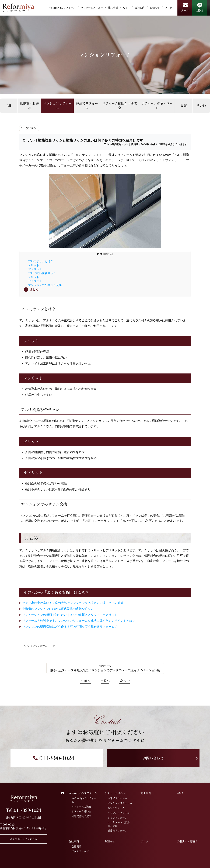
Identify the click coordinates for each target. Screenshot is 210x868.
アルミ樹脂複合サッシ (42, 273)
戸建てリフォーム (87, 106)
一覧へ (105, 681)
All (9, 106)
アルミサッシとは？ (41, 261)
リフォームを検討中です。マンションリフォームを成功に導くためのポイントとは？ (79, 621)
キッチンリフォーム (119, 813)
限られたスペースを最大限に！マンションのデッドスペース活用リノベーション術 (105, 670)
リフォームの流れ (81, 807)
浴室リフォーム (116, 808)
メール (185, 10)
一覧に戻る (30, 128)
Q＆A (126, 8)
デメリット (35, 269)
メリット (34, 265)
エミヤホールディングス (24, 839)
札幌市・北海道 (29, 106)
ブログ (169, 8)
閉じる (108, 254)
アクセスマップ (80, 851)
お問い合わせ (153, 758)
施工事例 (113, 8)
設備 (184, 106)
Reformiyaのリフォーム (62, 8)
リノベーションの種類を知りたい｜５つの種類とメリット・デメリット (70, 615)
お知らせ (155, 8)
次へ (123, 681)
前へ (87, 681)
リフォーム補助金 (81, 811)
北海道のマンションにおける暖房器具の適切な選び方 (58, 609)
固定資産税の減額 (81, 816)
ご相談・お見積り (187, 841)
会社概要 (76, 847)
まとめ (34, 289)
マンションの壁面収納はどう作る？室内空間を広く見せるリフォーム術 (70, 627)
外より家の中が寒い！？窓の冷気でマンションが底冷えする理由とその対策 (73, 603)
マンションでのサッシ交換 (45, 285)
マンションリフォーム (57, 106)
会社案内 (140, 8)
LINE (200, 10)
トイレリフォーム (117, 818)
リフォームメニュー (92, 8)
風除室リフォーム (117, 831)
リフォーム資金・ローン (157, 106)
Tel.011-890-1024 (24, 810)
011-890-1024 (57, 758)
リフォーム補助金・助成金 (120, 106)
